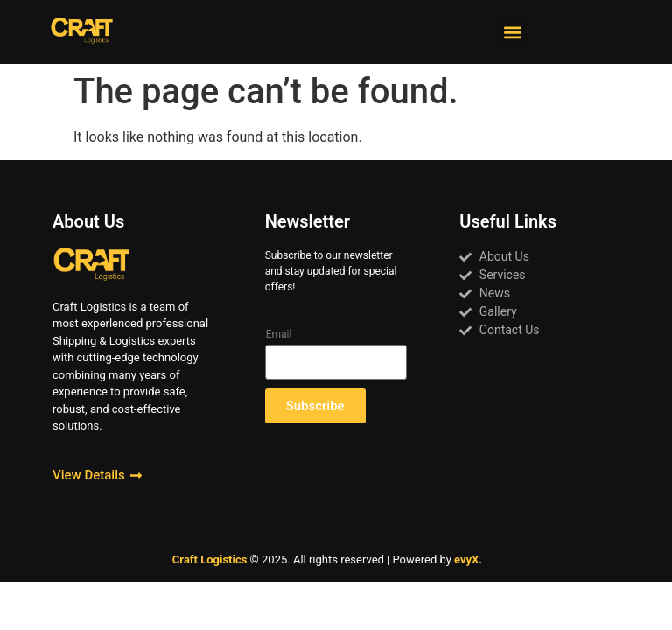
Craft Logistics (210, 560)
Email (279, 334)
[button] (512, 32)
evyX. (468, 560)
